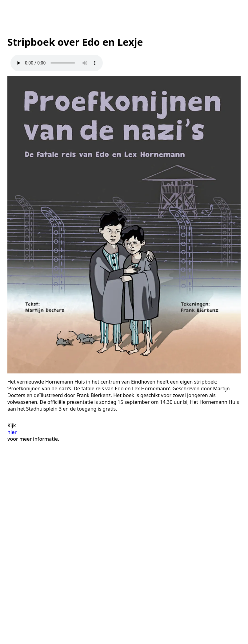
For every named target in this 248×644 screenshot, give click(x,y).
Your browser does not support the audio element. (57, 63)
